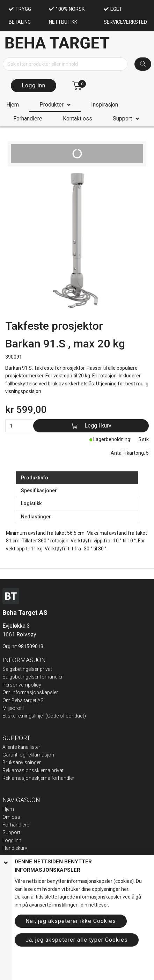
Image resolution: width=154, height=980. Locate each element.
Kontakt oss (78, 119)
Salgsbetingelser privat (27, 669)
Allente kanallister (21, 747)
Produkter (52, 105)
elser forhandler (46, 677)
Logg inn (34, 85)
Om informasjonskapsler (30, 692)
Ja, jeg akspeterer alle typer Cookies (77, 940)
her (125, 889)
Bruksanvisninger (22, 762)
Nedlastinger (36, 517)
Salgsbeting (15, 677)
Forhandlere (28, 119)
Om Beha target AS (23, 700)
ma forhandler (59, 778)
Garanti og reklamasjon (28, 755)
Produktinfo (35, 478)
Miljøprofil (13, 708)
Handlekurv (15, 848)
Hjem (13, 105)
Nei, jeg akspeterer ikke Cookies (71, 921)
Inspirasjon (105, 105)
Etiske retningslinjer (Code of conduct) (44, 716)
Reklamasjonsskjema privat (33, 770)
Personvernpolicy (22, 685)
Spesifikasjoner (39, 491)
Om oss (11, 817)
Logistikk (31, 503)
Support (122, 119)
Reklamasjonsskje (23, 778)
